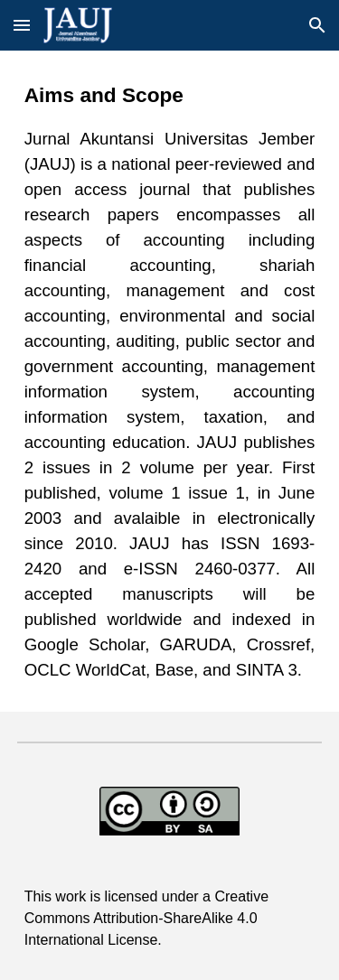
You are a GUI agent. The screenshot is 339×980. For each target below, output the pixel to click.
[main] (170, 381)
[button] (22, 25)
